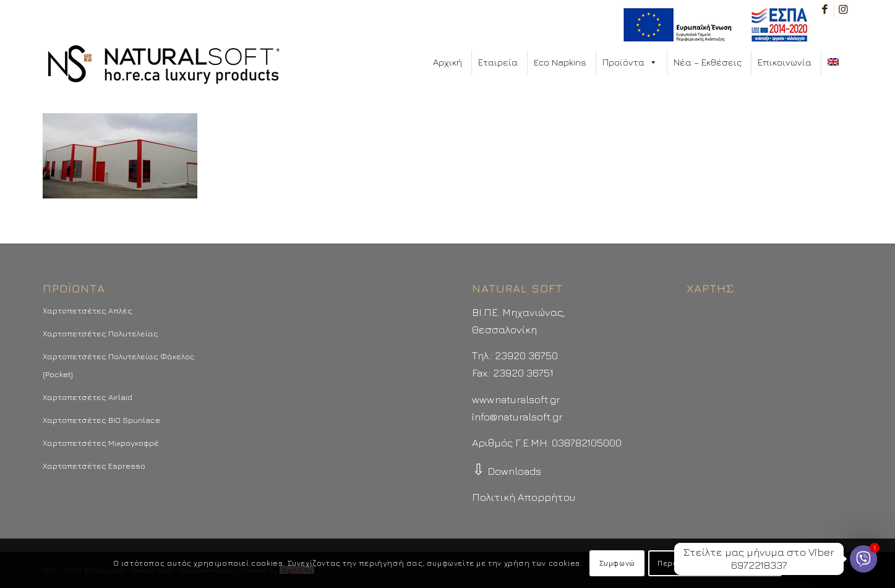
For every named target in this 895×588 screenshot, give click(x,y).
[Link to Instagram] (844, 9)
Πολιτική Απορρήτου (524, 497)
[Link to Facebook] (825, 9)
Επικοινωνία (785, 62)
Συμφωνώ (617, 563)
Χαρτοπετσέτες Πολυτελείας (101, 333)
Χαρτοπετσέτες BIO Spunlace (101, 420)
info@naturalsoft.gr (517, 417)
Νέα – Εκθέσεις (708, 62)
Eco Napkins (560, 62)
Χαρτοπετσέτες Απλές (88, 310)
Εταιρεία (498, 62)
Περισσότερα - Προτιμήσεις (715, 563)
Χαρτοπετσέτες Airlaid (88, 397)
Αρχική (447, 62)
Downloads (507, 471)
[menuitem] (712, 25)
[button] (653, 62)
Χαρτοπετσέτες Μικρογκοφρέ (101, 443)
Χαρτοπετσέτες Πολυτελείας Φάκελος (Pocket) (119, 365)
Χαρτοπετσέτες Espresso (94, 466)
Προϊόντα (630, 62)
